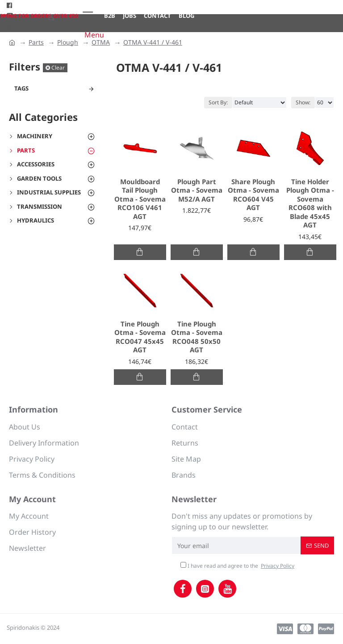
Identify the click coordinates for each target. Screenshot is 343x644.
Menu (94, 35)
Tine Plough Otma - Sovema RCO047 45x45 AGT (140, 337)
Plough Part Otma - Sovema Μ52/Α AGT (197, 190)
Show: (303, 102)
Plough (68, 42)
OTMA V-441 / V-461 (153, 42)
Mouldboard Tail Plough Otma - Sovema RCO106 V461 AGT (140, 199)
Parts (36, 42)
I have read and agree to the (238, 566)
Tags (21, 88)
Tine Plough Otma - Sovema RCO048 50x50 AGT (197, 337)
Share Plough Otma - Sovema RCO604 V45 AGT (253, 195)
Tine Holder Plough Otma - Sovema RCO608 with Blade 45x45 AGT (310, 204)
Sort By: (218, 102)
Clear (58, 68)
